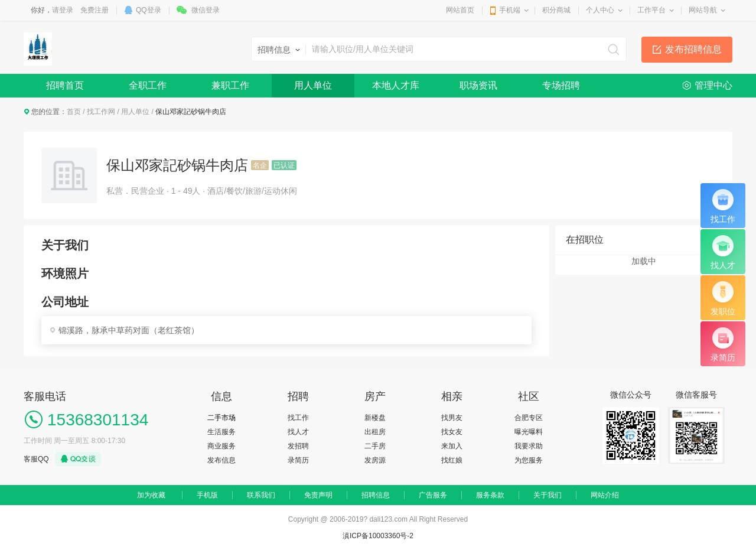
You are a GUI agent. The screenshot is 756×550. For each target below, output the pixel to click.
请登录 (63, 10)
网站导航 (703, 10)
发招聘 (298, 446)
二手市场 (221, 418)
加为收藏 (151, 495)
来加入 (452, 446)
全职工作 (148, 85)
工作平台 (651, 10)
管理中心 (713, 85)
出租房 (375, 432)
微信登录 (206, 10)
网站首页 (460, 10)
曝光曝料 (529, 432)
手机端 (510, 10)
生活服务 (221, 432)
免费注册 (94, 10)
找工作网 (101, 112)
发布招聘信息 (693, 49)
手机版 (207, 495)
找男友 (452, 418)
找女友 (452, 432)
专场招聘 (561, 85)
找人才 (298, 432)
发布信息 (221, 460)
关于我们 (548, 495)
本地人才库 (396, 85)
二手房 (375, 446)
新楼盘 (375, 418)
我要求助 (529, 446)
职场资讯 (478, 85)
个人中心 (600, 10)
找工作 (298, 418)
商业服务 (221, 446)
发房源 (375, 460)
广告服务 (433, 495)
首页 (74, 112)
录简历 (298, 460)
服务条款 (490, 495)
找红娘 (452, 460)
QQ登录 (149, 10)
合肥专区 (529, 418)
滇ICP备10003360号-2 (378, 536)
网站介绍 (605, 495)
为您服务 (529, 460)
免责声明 (318, 495)
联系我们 (261, 495)
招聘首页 (65, 85)
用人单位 (313, 85)
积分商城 (556, 10)
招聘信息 (376, 495)
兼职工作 (230, 85)
